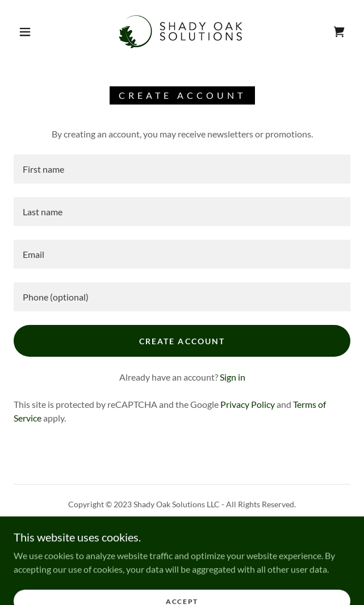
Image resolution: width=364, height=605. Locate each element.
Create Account (182, 341)
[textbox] (182, 169)
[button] (30, 32)
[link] (182, 32)
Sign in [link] (233, 377)
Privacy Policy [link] (248, 404)
